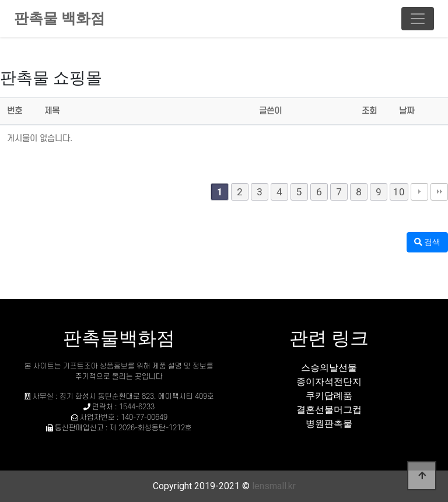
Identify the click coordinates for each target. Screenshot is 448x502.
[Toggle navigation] (418, 19)
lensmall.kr (274, 486)
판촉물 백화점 (60, 18)
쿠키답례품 (329, 396)
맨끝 (439, 192)
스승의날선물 (329, 368)
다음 (419, 192)
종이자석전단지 (329, 382)
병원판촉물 (329, 424)
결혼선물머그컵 (329, 410)
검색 (427, 242)
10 (399, 192)
